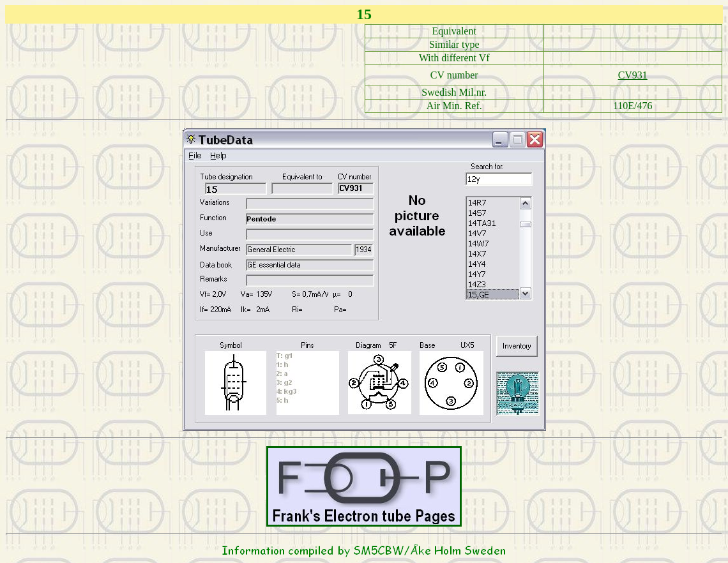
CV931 (633, 75)
